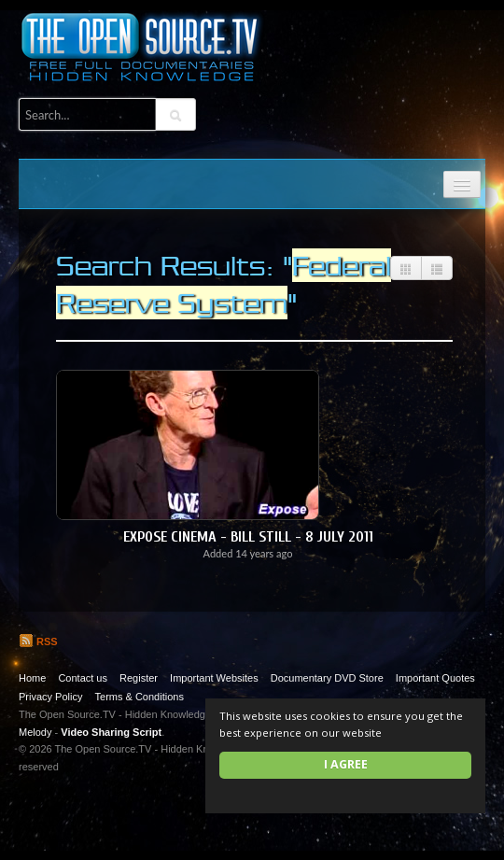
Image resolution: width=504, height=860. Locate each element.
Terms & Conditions (140, 697)
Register (139, 678)
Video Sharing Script (111, 732)
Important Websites (214, 678)
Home (32, 678)
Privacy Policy (50, 697)
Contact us (83, 678)
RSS (38, 641)
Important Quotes (435, 678)
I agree (346, 764)
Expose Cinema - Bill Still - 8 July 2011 (248, 537)
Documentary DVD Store (327, 678)
